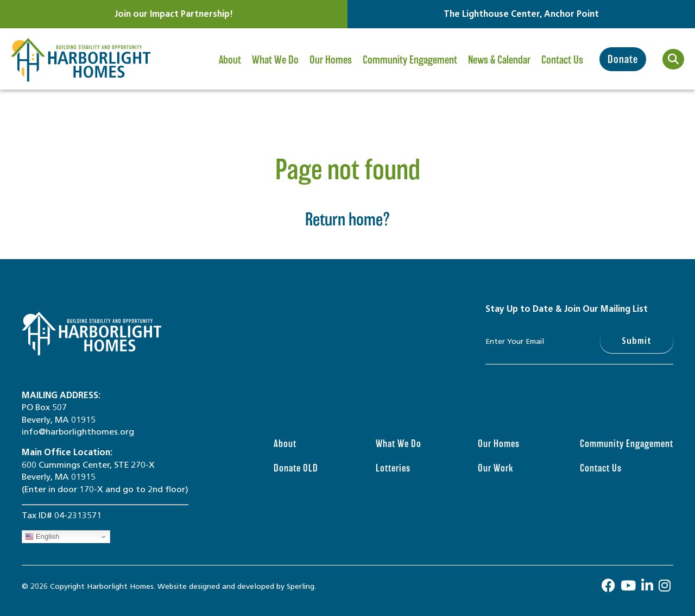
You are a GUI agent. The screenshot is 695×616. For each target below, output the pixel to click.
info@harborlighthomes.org (78, 432)
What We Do (275, 68)
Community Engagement (410, 68)
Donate (623, 59)
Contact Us (562, 60)
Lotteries (393, 468)
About (231, 68)
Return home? (348, 219)
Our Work (495, 468)
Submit (637, 341)
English (42, 537)
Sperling (301, 586)
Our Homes (331, 68)
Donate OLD (296, 468)
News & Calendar (499, 68)
